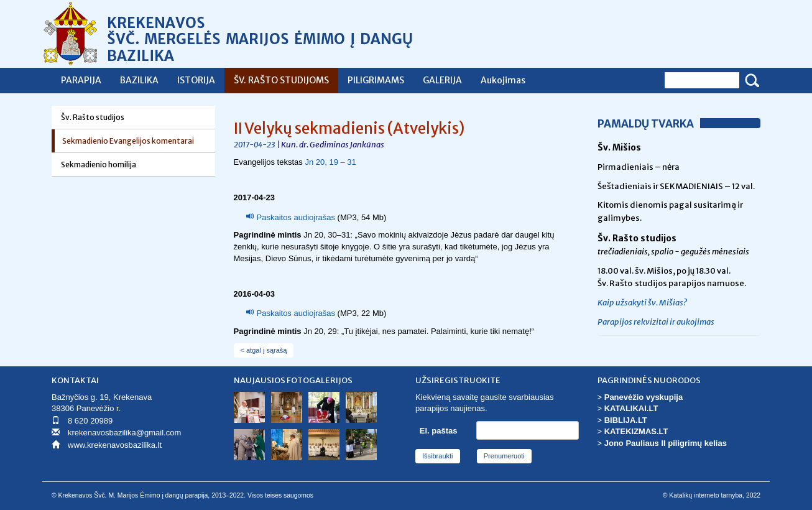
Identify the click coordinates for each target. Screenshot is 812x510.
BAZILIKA (139, 80)
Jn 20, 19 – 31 (330, 162)
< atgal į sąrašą (264, 350)
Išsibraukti (438, 456)
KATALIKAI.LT (631, 408)
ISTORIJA (196, 80)
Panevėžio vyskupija (644, 397)
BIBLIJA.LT (626, 420)
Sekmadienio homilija (99, 165)
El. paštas (439, 431)
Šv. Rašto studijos (93, 117)
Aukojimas (503, 80)
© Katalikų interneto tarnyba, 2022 (712, 495)
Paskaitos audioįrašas (296, 217)
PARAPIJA (81, 80)
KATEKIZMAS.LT (636, 431)
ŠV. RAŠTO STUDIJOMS (281, 80)
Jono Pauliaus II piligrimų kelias (666, 443)
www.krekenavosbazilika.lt (115, 445)
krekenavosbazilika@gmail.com (124, 433)
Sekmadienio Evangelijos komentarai (128, 141)
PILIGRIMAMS (376, 80)
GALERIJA (442, 80)
